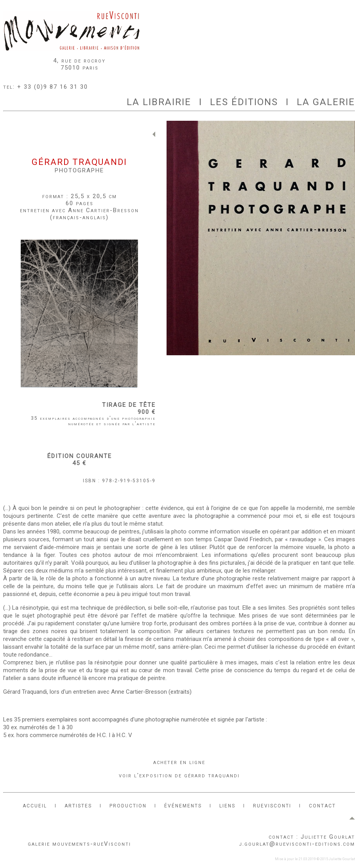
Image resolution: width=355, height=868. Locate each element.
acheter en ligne (179, 762)
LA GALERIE (326, 102)
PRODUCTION (128, 806)
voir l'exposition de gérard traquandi (179, 775)
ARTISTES (78, 806)
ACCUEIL (35, 806)
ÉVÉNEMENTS (183, 806)
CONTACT (322, 806)
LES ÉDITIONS (244, 102)
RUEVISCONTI (272, 806)
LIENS (227, 806)
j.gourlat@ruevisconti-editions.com (297, 844)
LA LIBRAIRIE (159, 102)
